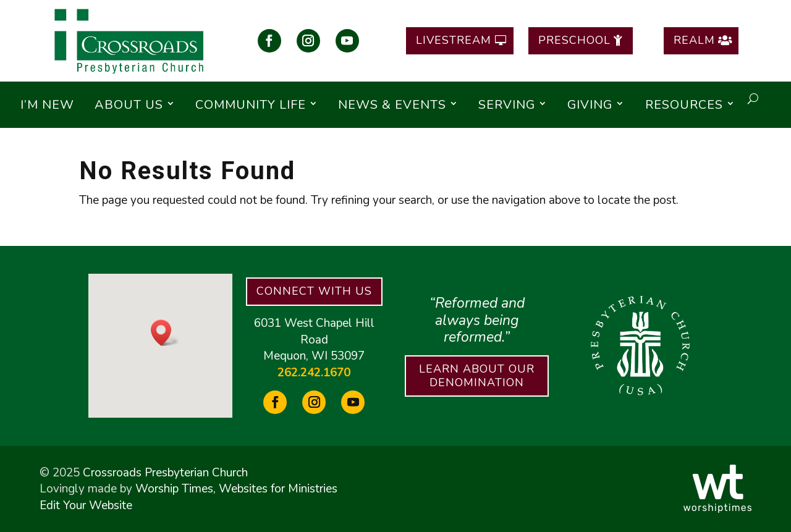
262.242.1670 (314, 373)
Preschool (574, 40)
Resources (684, 105)
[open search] (753, 99)
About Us (129, 105)
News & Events (392, 105)
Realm (694, 40)
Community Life (251, 105)
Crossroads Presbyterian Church (165, 473)
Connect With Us (314, 291)
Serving (507, 105)
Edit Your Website (86, 505)
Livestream (454, 40)
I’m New (47, 105)
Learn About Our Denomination (477, 376)
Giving (590, 105)
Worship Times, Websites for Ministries (236, 489)
